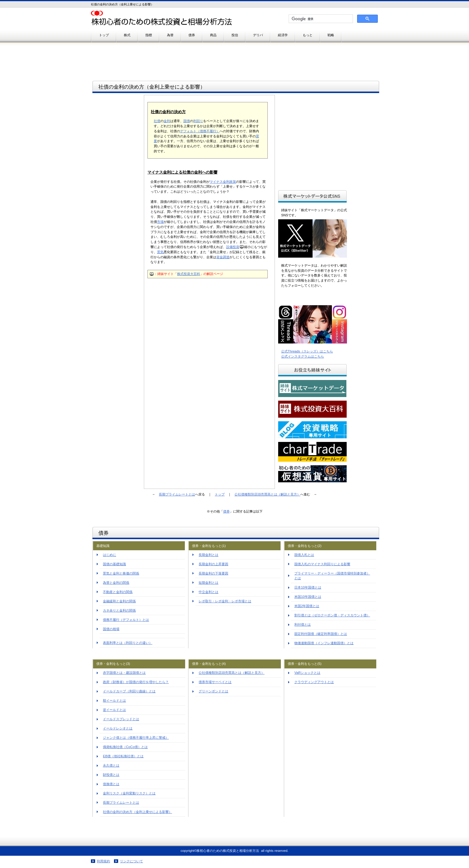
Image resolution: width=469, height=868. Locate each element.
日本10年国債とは (308, 587)
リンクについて (131, 861)
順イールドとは (114, 700)
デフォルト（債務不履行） (200, 131)
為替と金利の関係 (116, 583)
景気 (160, 252)
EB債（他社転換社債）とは (123, 756)
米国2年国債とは (307, 606)
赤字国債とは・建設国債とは (124, 673)
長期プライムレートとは (177, 494)
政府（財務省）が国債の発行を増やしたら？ (136, 682)
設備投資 (233, 247)
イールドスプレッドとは (121, 719)
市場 (160, 222)
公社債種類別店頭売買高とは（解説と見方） (267, 494)
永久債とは (111, 765)
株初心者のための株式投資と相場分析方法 (166, 18)
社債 (157, 121)
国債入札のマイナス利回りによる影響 (322, 564)
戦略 (331, 35)
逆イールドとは (114, 710)
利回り (198, 121)
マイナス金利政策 (223, 182)
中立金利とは (208, 592)
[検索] (320, 19)
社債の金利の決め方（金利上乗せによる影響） (137, 812)
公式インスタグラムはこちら (303, 356)
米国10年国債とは (308, 597)
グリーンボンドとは (213, 691)
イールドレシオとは (118, 728)
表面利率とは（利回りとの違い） (128, 643)
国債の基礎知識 (114, 564)
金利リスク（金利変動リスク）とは (129, 793)
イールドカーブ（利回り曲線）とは (129, 691)
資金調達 (223, 257)
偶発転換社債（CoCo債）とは (125, 747)
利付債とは (303, 624)
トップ (220, 494)
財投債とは (111, 775)
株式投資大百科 (189, 274)
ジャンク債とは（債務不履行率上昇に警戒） (136, 738)
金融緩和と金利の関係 (119, 601)
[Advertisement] (118, 187)
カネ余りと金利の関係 (119, 610)
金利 (167, 121)
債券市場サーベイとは (215, 682)
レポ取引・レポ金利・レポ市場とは (225, 601)
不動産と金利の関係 (118, 592)
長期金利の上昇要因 (213, 564)
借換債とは (111, 784)
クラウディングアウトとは (314, 682)
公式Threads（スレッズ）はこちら (307, 351)
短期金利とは (208, 583)
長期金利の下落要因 (213, 573)
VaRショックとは (307, 673)
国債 (187, 121)
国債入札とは (304, 555)
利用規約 (103, 861)
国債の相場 (111, 629)
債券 (226, 511)
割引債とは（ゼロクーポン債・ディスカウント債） (332, 615)
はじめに (109, 555)
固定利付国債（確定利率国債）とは (321, 634)
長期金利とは (208, 555)
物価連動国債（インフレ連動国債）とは (324, 643)
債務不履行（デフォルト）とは (126, 620)
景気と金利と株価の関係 (121, 573)
